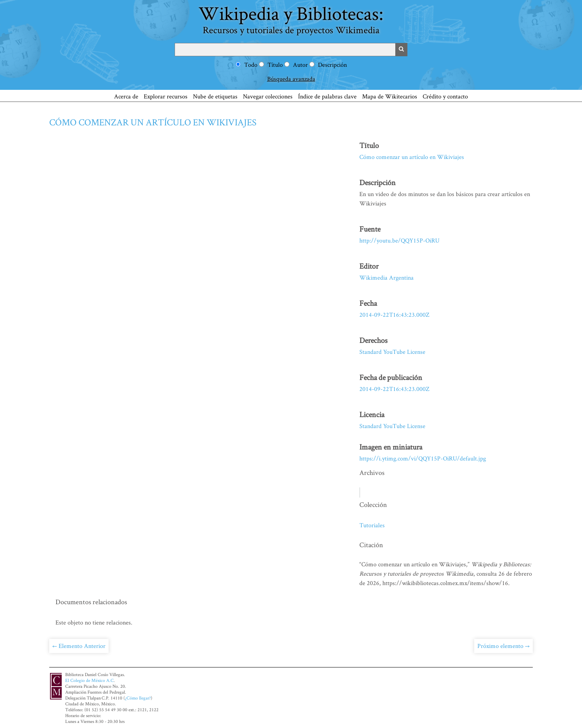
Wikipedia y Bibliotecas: (291, 18)
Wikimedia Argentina (387, 277)
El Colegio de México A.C (89, 680)
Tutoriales (372, 525)
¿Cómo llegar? (138, 698)
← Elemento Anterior (79, 646)
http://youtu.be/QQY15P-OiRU (399, 240)
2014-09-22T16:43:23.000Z (394, 315)
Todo (251, 65)
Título (275, 65)
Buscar (402, 50)
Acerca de (126, 96)
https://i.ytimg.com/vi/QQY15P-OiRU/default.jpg (423, 458)
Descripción (332, 65)
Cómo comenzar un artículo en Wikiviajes (153, 122)
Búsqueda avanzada (291, 79)
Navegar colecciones (268, 96)
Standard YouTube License (392, 352)
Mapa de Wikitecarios (390, 96)
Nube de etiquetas (215, 96)
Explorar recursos (166, 96)
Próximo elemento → (503, 646)
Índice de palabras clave (327, 96)
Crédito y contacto (445, 96)
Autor (300, 65)
